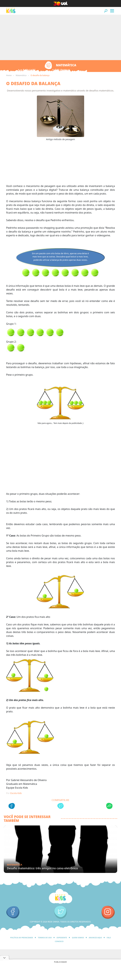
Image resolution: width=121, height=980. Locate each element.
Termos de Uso (45, 938)
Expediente (62, 938)
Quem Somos (78, 938)
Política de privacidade (22, 938)
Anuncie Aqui (95, 938)
